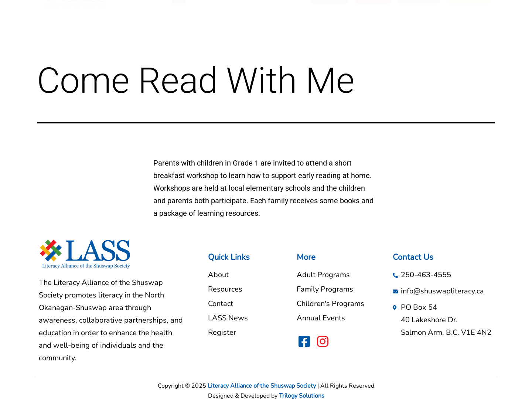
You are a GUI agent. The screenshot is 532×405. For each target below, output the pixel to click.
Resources (241, 27)
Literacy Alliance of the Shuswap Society (262, 386)
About (207, 27)
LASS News (284, 27)
